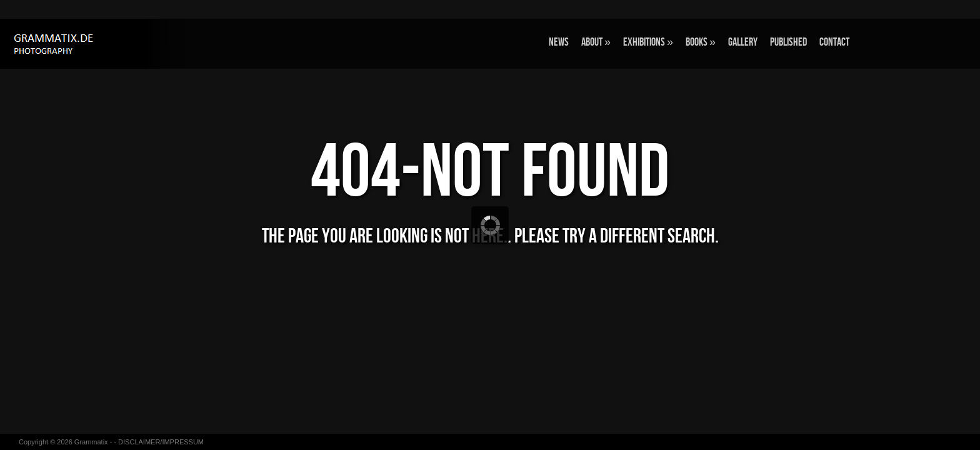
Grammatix (91, 442)
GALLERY (743, 42)
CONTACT (834, 42)
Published (788, 42)
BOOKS (701, 42)
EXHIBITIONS (648, 42)
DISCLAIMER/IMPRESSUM (161, 442)
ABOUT (596, 42)
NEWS (559, 42)
